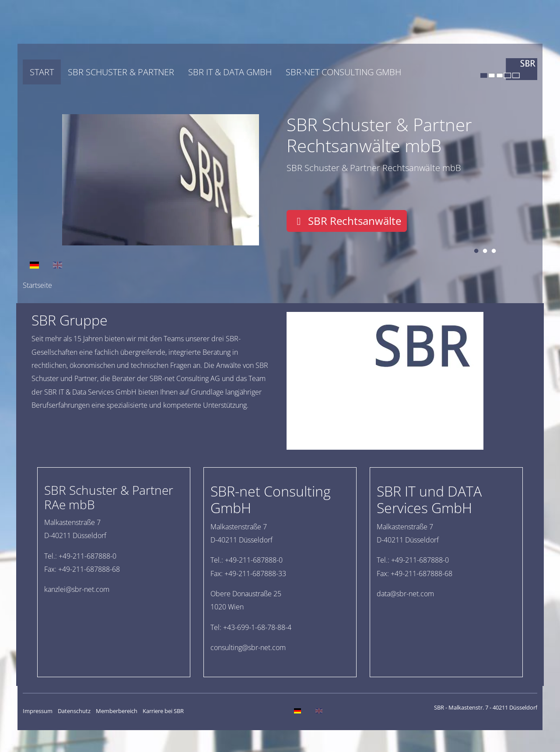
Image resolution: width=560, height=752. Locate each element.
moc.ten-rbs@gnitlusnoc (248, 647)
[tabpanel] (280, 180)
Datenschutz (74, 711)
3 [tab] (493, 251)
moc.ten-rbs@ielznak (77, 589)
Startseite (37, 285)
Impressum (38, 711)
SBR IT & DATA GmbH (230, 72)
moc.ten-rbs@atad (405, 594)
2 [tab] (485, 251)
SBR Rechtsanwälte (347, 221)
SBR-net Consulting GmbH (343, 72)
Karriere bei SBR (163, 711)
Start (42, 72)
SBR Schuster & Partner (121, 72)
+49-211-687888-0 (87, 556)
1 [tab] (476, 251)
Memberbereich (117, 711)
